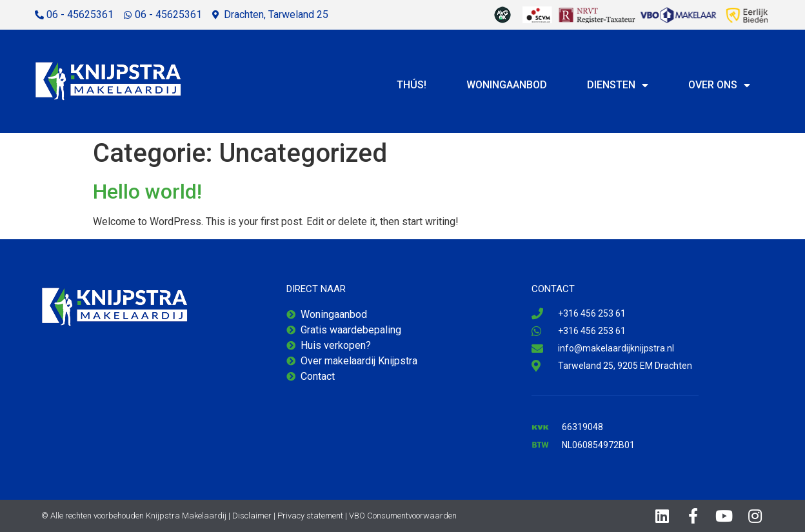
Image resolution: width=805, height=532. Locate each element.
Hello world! (147, 192)
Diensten (618, 85)
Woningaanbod (507, 85)
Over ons (719, 85)
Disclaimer (252, 516)
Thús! (412, 85)
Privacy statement (310, 516)
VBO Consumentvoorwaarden (403, 516)
